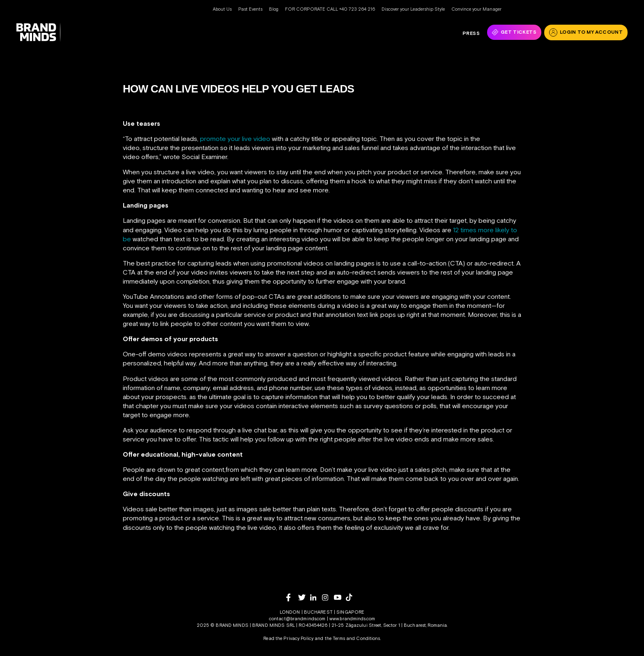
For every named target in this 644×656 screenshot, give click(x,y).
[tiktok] (352, 597)
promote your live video (235, 139)
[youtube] (340, 597)
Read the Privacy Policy (288, 638)
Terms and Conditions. (357, 638)
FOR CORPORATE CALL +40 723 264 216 (330, 9)
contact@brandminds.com (298, 619)
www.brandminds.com (352, 619)
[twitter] (304, 597)
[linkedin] (316, 597)
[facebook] (292, 597)
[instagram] (328, 597)
